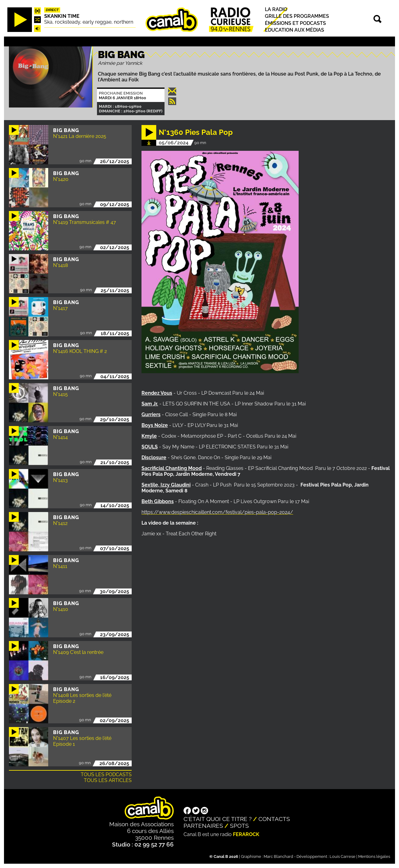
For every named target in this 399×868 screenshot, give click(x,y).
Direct (52, 10)
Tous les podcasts (106, 774)
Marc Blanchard (278, 856)
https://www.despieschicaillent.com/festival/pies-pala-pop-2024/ (217, 512)
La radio (276, 9)
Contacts (274, 819)
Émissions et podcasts (295, 23)
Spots (239, 826)
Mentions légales (374, 856)
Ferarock (246, 834)
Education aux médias (294, 30)
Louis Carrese (343, 856)
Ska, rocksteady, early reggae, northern (89, 22)
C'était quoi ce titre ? (218, 819)
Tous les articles (108, 780)
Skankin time (62, 16)
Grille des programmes (297, 16)
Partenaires (203, 826)
